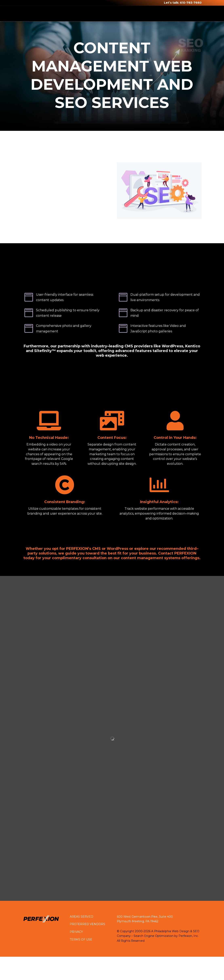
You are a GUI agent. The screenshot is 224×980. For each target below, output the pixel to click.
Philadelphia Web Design (172, 931)
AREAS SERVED (81, 917)
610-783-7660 (191, 3)
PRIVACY (76, 932)
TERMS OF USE (81, 939)
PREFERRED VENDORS (87, 924)
